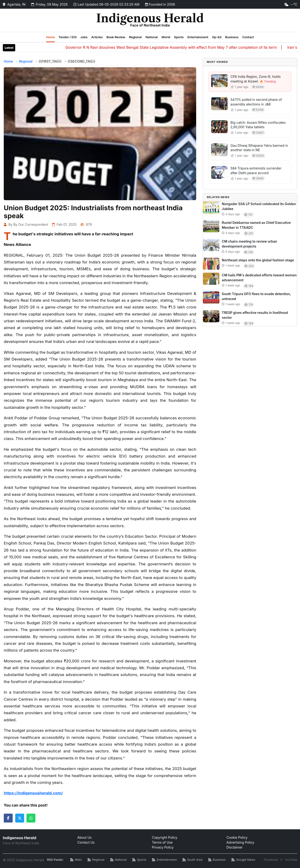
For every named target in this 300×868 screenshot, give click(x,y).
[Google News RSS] (243, 860)
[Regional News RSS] (96, 860)
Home (51, 37)
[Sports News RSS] (139, 860)
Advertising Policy (240, 842)
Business (232, 37)
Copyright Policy (165, 837)
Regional (135, 37)
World (166, 37)
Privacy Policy (163, 847)
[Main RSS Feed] (76, 860)
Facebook (271, 860)
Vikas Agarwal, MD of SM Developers (41, 293)
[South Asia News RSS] (192, 860)
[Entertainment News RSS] (164, 860)
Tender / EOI (68, 37)
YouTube (291, 860)
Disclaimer (234, 847)
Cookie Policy (237, 837)
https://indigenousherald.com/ (33, 793)
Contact (248, 37)
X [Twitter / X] (281, 860)
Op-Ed (217, 37)
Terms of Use (162, 842)
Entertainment (198, 37)
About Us (84, 837)
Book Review (116, 37)
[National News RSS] (118, 860)
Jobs (84, 37)
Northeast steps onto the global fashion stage (258, 260)
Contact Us (86, 842)
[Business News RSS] (217, 860)
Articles (97, 37)
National (152, 37)
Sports (179, 37)
